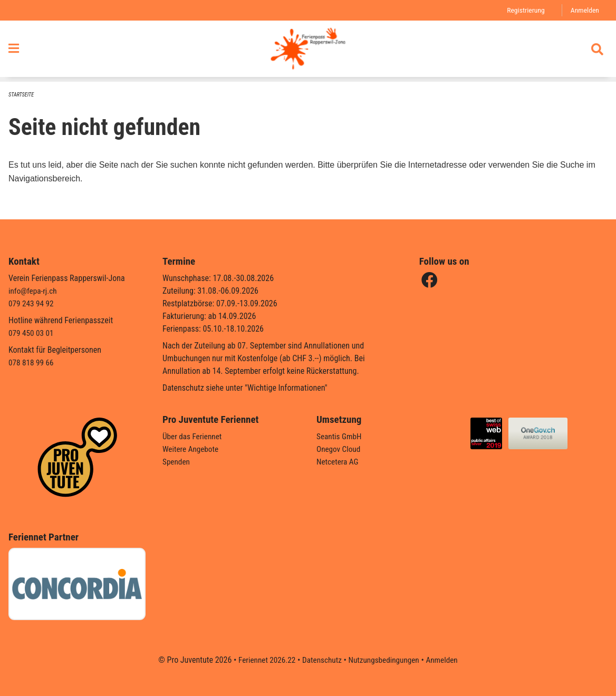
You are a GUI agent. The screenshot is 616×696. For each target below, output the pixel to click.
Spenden (177, 462)
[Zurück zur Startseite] (308, 52)
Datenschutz (321, 660)
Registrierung (523, 10)
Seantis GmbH (340, 436)
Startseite (22, 95)
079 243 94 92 (32, 303)
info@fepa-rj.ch (34, 291)
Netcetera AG (339, 462)
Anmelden (584, 10)
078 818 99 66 (32, 362)
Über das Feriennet (194, 436)
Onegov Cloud (340, 449)
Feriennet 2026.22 (263, 660)
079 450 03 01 (32, 333)
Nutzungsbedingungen (385, 660)
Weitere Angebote (192, 449)
